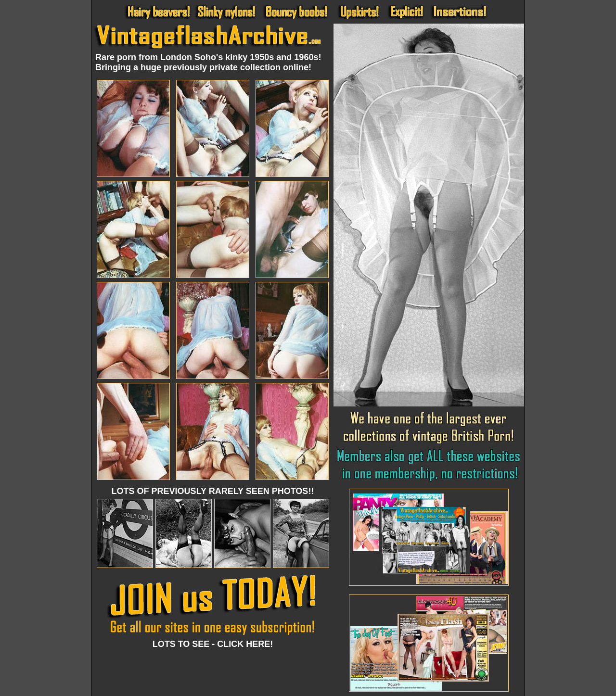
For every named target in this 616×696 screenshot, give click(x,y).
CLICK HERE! (245, 644)
